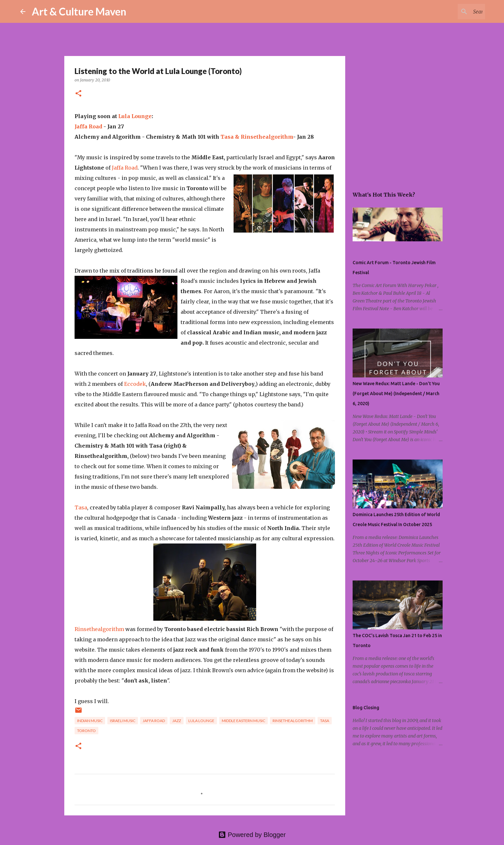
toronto (86, 731)
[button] (78, 94)
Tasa (81, 507)
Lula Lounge (135, 116)
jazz (177, 721)
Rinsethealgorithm (267, 137)
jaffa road (154, 721)
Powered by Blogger (252, 835)
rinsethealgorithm (293, 721)
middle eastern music (243, 721)
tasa (325, 721)
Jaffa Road (88, 126)
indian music (90, 721)
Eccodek (135, 384)
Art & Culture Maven (79, 11)
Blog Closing (366, 708)
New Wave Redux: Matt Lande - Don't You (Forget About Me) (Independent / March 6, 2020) (396, 394)
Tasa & (231, 137)
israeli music (123, 721)
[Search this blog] (451, 12)
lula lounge (201, 721)
